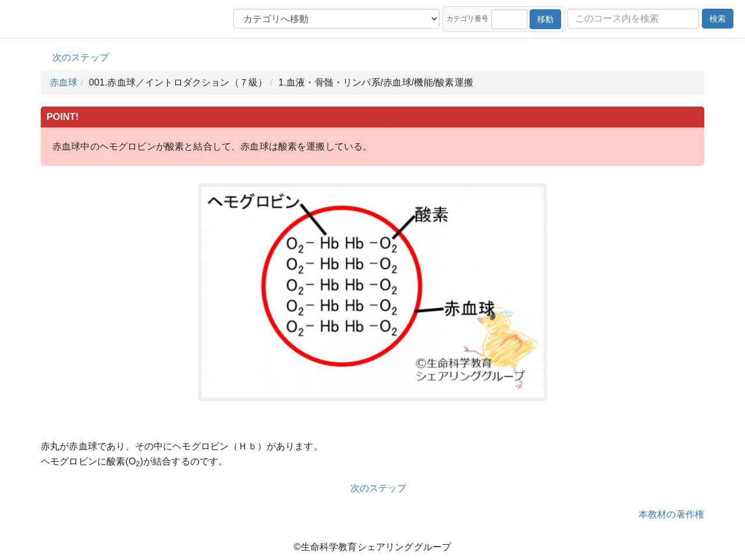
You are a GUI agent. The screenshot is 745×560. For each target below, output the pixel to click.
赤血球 (63, 82)
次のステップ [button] (81, 57)
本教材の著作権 (671, 514)
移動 (545, 19)
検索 (718, 19)
